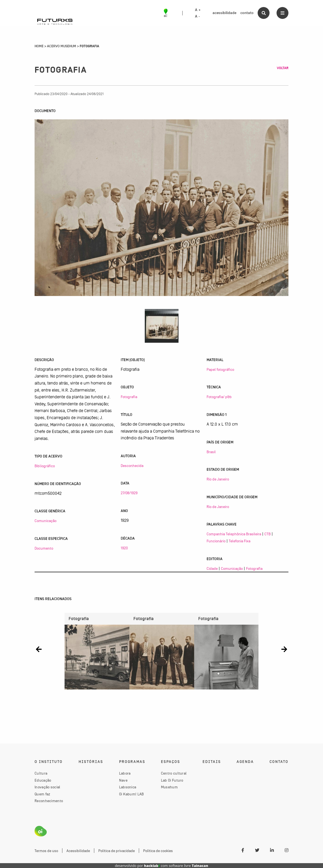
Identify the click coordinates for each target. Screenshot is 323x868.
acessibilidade (224, 13)
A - (197, 16)
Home (39, 46)
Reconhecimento (49, 801)
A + (198, 10)
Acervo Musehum (62, 46)
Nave (123, 780)
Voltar (283, 68)
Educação (43, 780)
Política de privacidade (117, 851)
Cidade (212, 568)
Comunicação (46, 521)
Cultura (41, 773)
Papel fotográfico (220, 369)
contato (247, 13)
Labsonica (128, 787)
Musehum (169, 787)
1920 (124, 548)
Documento (44, 548)
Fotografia (129, 397)
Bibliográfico (45, 466)
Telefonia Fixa (240, 541)
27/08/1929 (129, 493)
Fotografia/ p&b (219, 397)
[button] (39, 649)
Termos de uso (46, 851)
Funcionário (216, 541)
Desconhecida (132, 466)
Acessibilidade (78, 851)
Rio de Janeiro (218, 479)
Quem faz (42, 794)
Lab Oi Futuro (172, 780)
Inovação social (48, 787)
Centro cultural (174, 773)
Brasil (211, 452)
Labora (125, 773)
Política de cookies (158, 851)
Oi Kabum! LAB (132, 794)
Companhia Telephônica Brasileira (234, 534)
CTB (268, 534)
